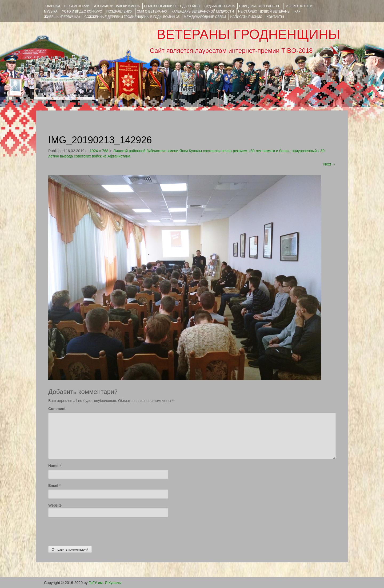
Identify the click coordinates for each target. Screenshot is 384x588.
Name (53, 466)
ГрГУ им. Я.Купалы (105, 583)
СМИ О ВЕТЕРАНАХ (152, 11)
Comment (57, 409)
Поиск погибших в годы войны (172, 6)
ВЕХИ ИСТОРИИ (77, 6)
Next (329, 164)
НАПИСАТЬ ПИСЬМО (246, 17)
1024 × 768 (99, 151)
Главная (53, 6)
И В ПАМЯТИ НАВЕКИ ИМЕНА (117, 6)
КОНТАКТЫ (275, 17)
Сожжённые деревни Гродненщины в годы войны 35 (132, 17)
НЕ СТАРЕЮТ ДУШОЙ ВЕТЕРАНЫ (264, 11)
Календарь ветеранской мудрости (203, 11)
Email (53, 486)
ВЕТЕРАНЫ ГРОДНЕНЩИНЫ (248, 34)
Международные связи (205, 17)
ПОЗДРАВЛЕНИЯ (119, 11)
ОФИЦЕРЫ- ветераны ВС (260, 6)
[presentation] (89, 530)
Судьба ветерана (220, 6)
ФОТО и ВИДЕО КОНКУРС (82, 11)
